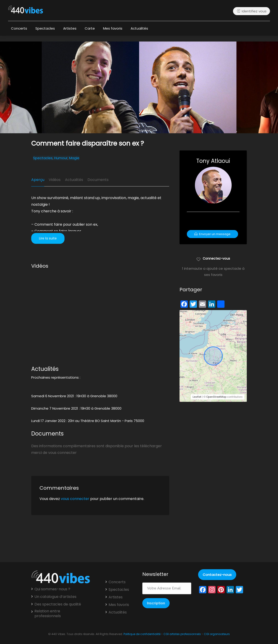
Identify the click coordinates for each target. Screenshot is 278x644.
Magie (74, 158)
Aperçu (38, 180)
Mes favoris (113, 28)
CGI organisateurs (217, 634)
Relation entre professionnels (48, 614)
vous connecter (75, 499)
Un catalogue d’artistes (55, 597)
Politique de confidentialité (142, 634)
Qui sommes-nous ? (52, 589)
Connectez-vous (213, 258)
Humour (61, 158)
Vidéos (55, 180)
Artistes (70, 28)
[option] (188, 87)
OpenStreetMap (216, 397)
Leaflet (197, 397)
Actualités (139, 28)
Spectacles (45, 28)
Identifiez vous (251, 11)
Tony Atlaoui (213, 161)
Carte (90, 28)
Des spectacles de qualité (58, 604)
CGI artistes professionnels (182, 634)
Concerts (19, 28)
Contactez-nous (217, 575)
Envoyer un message (212, 234)
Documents (98, 180)
